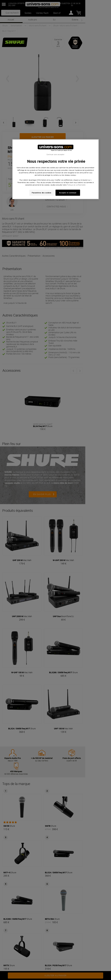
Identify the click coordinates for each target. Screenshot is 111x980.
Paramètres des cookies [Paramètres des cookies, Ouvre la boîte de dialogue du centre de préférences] (42, 193)
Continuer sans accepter (55, 154)
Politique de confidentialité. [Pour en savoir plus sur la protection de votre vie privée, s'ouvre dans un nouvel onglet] (76, 185)
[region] (55, 169)
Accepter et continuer (68, 193)
